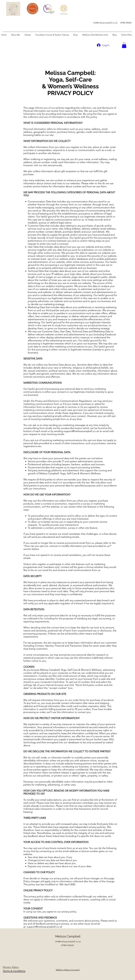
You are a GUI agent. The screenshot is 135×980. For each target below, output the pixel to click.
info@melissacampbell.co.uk (105, 23)
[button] (124, 45)
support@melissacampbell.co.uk (81, 431)
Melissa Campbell (68, 936)
